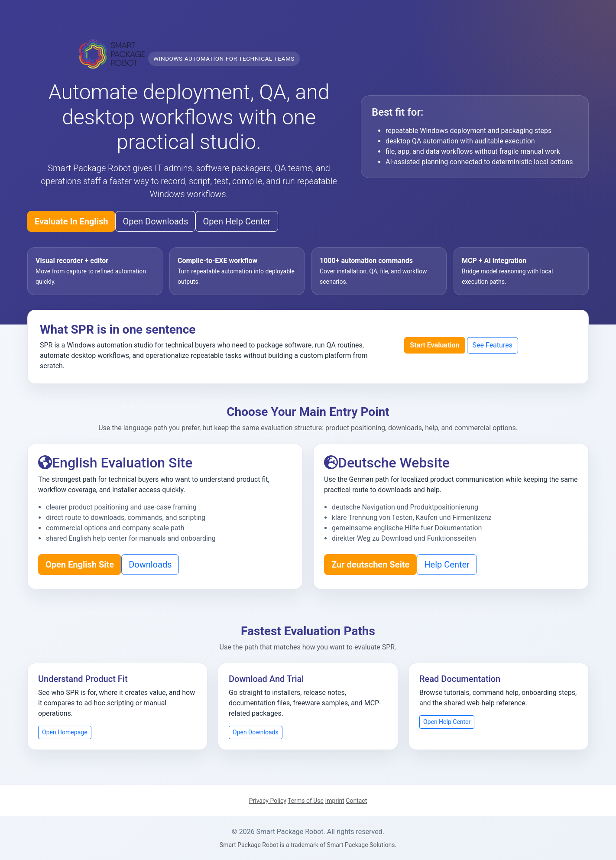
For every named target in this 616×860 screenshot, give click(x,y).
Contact (356, 801)
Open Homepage (65, 732)
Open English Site (80, 565)
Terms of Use (306, 801)
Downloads (150, 565)
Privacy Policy (268, 801)
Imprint (334, 801)
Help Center (447, 565)
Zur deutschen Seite (370, 565)
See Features (493, 345)
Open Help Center (237, 221)
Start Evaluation (434, 345)
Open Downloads (155, 221)
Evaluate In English (71, 221)
